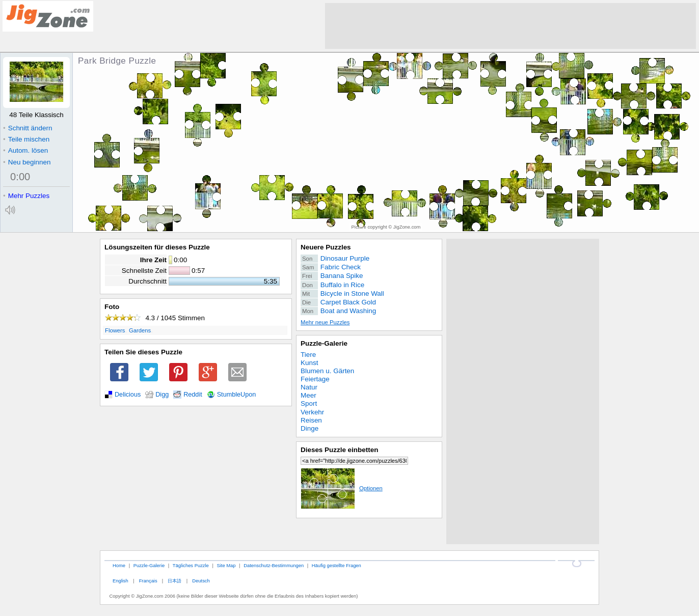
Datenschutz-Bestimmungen (274, 565)
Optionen (342, 488)
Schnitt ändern (28, 128)
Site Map (226, 565)
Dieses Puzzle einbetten (339, 450)
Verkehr (312, 412)
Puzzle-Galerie (324, 343)
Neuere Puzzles (326, 247)
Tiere (308, 355)
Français (148, 581)
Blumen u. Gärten (327, 371)
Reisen (311, 420)
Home (119, 565)
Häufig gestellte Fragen (337, 565)
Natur (309, 387)
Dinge (310, 428)
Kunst (309, 363)
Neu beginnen (27, 162)
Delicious (128, 395)
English (120, 581)
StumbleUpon (237, 395)
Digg (162, 395)
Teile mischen (26, 139)
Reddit (193, 395)
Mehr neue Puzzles (325, 322)
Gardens (140, 330)
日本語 (174, 581)
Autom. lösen (25, 150)
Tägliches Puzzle (191, 565)
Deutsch (201, 581)
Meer (308, 395)
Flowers (115, 330)
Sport (309, 403)
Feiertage (315, 379)
